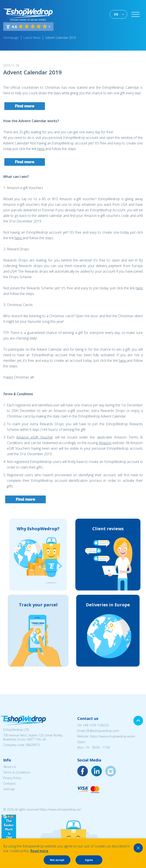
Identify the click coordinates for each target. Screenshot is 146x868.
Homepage (11, 38)
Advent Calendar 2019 (61, 38)
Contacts (9, 783)
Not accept (57, 860)
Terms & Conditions (17, 772)
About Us (10, 767)
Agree (89, 860)
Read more (39, 851)
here (41, 149)
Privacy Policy (12, 778)
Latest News (32, 38)
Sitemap (9, 789)
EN (116, 14)
